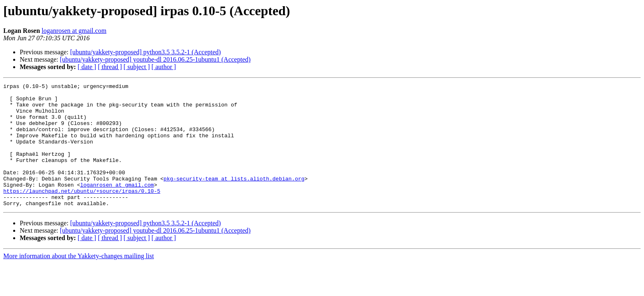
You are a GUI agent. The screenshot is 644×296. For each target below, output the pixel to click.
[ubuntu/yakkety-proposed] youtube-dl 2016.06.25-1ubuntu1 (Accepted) (155, 59)
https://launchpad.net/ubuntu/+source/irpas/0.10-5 (82, 213)
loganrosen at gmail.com (74, 31)
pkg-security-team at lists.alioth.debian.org (234, 198)
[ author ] (164, 67)
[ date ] (87, 67)
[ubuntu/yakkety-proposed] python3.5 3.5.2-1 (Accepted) (146, 52)
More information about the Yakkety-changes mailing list (79, 281)
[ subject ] (137, 67)
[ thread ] (110, 67)
